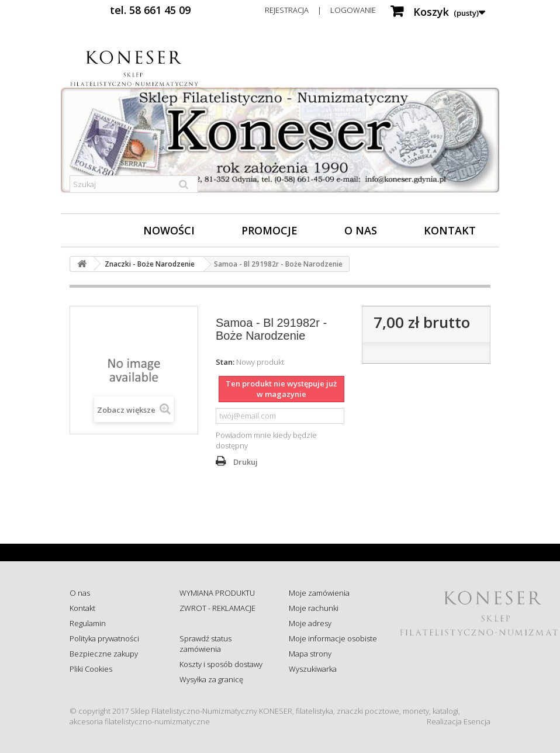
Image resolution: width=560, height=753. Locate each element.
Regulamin (88, 623)
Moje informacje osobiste (333, 638)
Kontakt (450, 230)
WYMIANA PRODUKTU (217, 593)
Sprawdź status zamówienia (205, 644)
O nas (361, 230)
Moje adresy (310, 623)
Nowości (169, 230)
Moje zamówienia (319, 593)
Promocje (269, 230)
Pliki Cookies (91, 669)
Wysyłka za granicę (211, 679)
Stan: (225, 362)
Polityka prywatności (104, 638)
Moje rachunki (314, 608)
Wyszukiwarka (313, 669)
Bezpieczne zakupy (104, 654)
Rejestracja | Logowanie (320, 10)
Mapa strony (310, 654)
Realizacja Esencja (459, 721)
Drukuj (246, 462)
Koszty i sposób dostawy (221, 664)
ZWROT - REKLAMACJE (217, 608)
